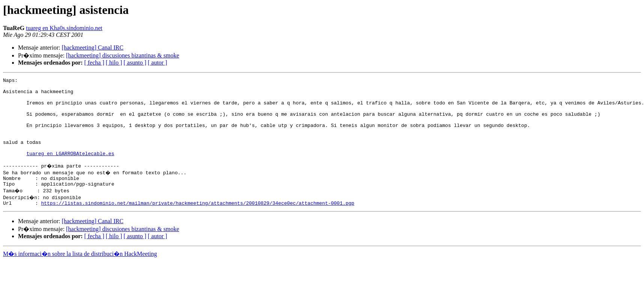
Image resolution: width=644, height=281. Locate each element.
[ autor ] (158, 63)
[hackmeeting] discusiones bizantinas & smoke (123, 55)
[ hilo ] (114, 63)
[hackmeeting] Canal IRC (92, 48)
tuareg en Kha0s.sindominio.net (64, 28)
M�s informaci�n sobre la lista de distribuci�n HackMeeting (80, 274)
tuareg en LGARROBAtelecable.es (70, 169)
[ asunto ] (135, 63)
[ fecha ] (94, 63)
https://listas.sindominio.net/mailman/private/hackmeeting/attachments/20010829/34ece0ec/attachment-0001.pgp (198, 223)
